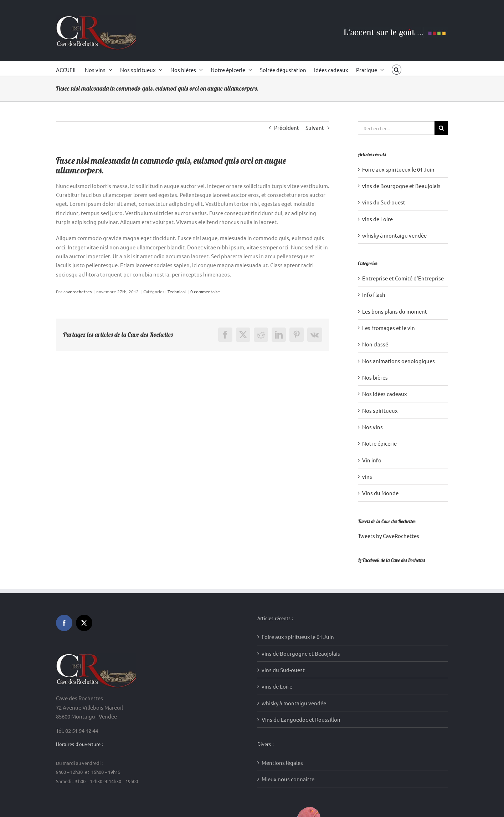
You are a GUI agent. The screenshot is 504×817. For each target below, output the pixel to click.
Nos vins (372, 427)
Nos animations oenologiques (398, 361)
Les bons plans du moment (395, 311)
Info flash (374, 295)
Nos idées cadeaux (385, 394)
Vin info (372, 460)
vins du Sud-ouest (384, 202)
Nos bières (375, 377)
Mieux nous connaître (288, 659)
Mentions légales (282, 642)
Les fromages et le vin (389, 328)
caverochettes (78, 291)
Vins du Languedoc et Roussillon (301, 599)
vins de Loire (377, 219)
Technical (177, 291)
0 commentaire (205, 291)
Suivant (315, 128)
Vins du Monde (380, 493)
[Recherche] (441, 128)
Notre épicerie (379, 443)
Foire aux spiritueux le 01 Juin (398, 169)
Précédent (287, 128)
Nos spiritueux (380, 410)
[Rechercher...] (396, 128)
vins (367, 476)
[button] (397, 68)
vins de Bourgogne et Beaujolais (401, 186)
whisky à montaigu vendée (394, 235)
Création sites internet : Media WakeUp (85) (179, 802)
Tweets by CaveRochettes (389, 536)
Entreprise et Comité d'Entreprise (403, 278)
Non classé (375, 344)
